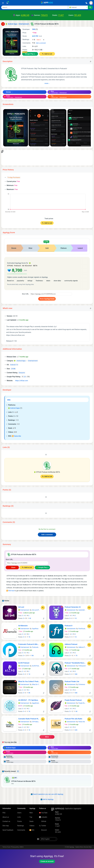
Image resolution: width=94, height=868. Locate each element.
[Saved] (7, 3)
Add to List (48, 54)
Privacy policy (15, 847)
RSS (32, 830)
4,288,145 (25, 15)
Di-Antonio (82, 684)
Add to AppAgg (47, 799)
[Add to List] (43, 607)
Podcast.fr (69, 625)
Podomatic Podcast (38, 647)
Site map (6, 825)
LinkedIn (43, 817)
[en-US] (48, 839)
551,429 (78, 15)
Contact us (6, 821)
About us (6, 817)
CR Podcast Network (39, 721)
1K (75, 618)
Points (20, 821)
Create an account (47, 861)
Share (12, 567)
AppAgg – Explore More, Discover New (80, 847)
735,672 (44, 15)
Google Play (29, 54)
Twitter (43, 825)
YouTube (43, 813)
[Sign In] (91, 3)
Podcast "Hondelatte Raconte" (75, 663)
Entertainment (24, 610)
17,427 (61, 15)
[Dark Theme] (87, 3)
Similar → (8, 92)
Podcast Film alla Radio (73, 718)
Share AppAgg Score (47, 299)
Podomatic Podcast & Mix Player (29, 644)
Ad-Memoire (23, 625)
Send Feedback (8, 830)
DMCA (22, 847)
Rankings (21, 825)
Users (19, 813)
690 (75, 730)
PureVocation (83, 628)
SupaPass (35, 628)
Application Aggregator (73, 808)
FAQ (4, 813)
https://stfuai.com (21, 380)
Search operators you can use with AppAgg (47, 794)
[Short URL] (51, 294)
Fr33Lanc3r (82, 666)
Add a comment (41, 43)
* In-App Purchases (14, 177)
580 (75, 674)
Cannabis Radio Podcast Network (29, 718)
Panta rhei (82, 721)
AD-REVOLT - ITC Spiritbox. (28, 700)
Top (31, 817)
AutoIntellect (82, 610)
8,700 (37, 36)
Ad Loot (21, 607)
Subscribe (16, 436)
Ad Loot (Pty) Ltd (37, 610)
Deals (31, 821)
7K (76, 655)
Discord (43, 830)
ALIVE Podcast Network (40, 666)
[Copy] (91, 61)
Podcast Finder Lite (72, 681)
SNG (9, 400)
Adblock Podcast (71, 644)
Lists (19, 817)
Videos (32, 825)
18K (31, 655)
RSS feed (10, 590)
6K (76, 711)
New (31, 813)
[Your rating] (40, 40)
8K (28, 693)
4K (29, 618)
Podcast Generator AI (73, 607)
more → (47, 737)
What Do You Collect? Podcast (29, 681)
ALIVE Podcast (24, 663)
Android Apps (14, 408)
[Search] (35, 7)
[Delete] (18, 771)
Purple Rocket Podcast (73, 700)
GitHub (43, 821)
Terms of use (6, 847)
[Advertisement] (47, 158)
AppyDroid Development (40, 703)
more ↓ (47, 83)
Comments (21, 830)
